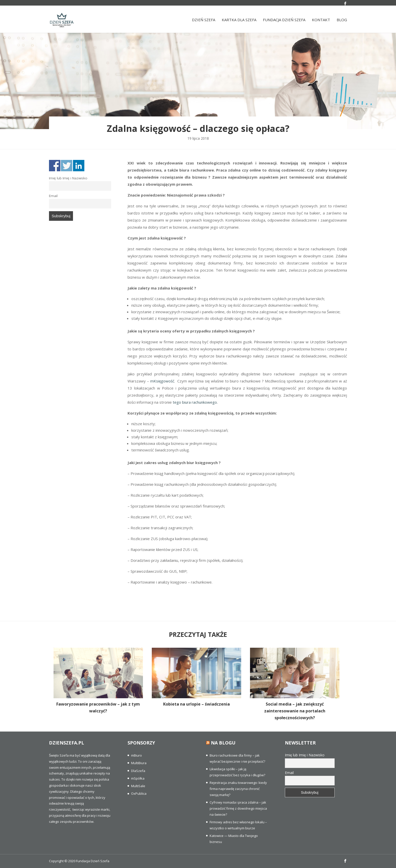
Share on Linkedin (79, 166)
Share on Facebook (55, 166)
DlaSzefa (138, 771)
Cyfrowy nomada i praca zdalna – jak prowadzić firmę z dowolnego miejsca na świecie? (238, 808)
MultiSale (138, 786)
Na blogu (223, 743)
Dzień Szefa (204, 21)
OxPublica (139, 793)
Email (53, 196)
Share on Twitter (67, 166)
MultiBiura (139, 763)
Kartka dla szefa (239, 21)
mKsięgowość (162, 381)
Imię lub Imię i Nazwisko (68, 178)
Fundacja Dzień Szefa (284, 21)
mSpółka (138, 778)
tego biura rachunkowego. (195, 402)
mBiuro (137, 755)
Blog (342, 21)
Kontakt (321, 21)
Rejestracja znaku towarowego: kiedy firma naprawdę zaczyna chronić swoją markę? (238, 789)
